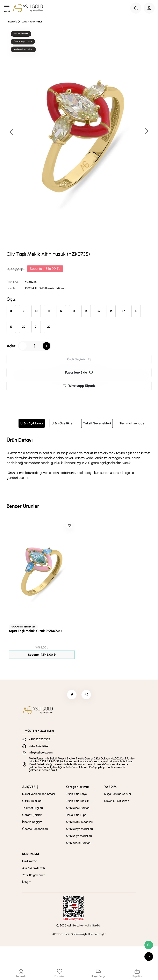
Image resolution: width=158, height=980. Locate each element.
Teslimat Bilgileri (33, 809)
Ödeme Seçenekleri (35, 830)
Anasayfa (12, 22)
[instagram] (87, 695)
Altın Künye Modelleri (79, 830)
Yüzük (24, 22)
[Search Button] (136, 8)
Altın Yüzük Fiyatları (78, 844)
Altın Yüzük (36, 22)
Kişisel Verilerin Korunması (38, 795)
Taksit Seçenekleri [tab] (97, 423)
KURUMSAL (31, 855)
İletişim (27, 883)
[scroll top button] (149, 957)
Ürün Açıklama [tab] (32, 423)
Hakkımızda (30, 862)
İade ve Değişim (32, 823)
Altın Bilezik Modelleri (79, 823)
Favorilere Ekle (79, 372)
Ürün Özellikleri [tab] (63, 423)
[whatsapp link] (149, 945)
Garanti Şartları (32, 816)
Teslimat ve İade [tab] (132, 423)
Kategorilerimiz (77, 788)
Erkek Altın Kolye (76, 795)
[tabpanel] (79, 458)
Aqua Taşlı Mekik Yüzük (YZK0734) (35, 631)
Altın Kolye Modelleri (79, 837)
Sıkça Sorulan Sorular (118, 795)
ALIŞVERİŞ (30, 788)
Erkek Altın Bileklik (77, 802)
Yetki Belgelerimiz (34, 876)
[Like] (69, 526)
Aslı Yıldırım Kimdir (34, 869)
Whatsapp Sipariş (79, 386)
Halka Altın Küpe (76, 816)
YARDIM (110, 788)
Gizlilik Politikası (32, 802)
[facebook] (71, 695)
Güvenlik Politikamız (117, 802)
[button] (146, 131)
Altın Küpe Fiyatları (78, 809)
